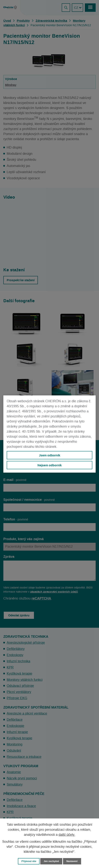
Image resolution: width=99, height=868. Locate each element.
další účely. (67, 835)
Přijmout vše (29, 861)
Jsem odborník (50, 455)
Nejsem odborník (50, 465)
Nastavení (72, 861)
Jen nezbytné (51, 861)
